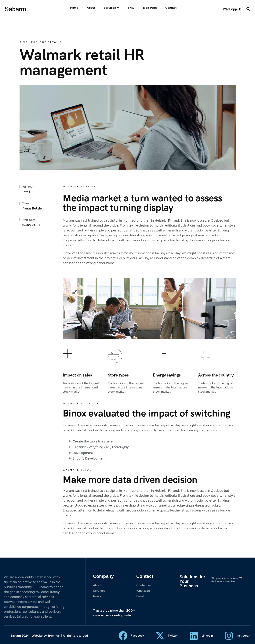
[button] (248, 9)
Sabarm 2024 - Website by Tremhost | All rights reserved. (49, 636)
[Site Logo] (15, 9)
